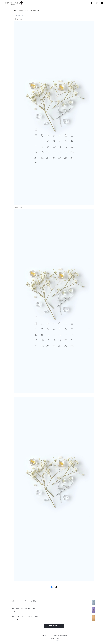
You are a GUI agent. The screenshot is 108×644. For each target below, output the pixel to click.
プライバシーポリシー (46, 635)
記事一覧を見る (54, 626)
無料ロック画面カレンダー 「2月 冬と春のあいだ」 (28, 11)
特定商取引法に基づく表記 (61, 635)
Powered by (54, 641)
